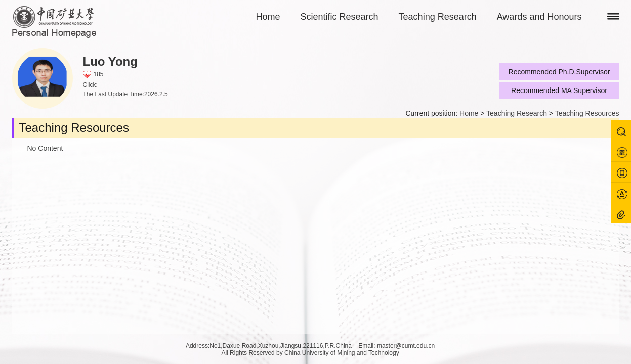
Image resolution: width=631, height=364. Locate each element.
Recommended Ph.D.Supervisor (559, 72)
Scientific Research (340, 17)
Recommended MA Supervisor (559, 90)
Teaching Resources (587, 113)
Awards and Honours (539, 17)
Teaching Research (438, 17)
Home (268, 17)
